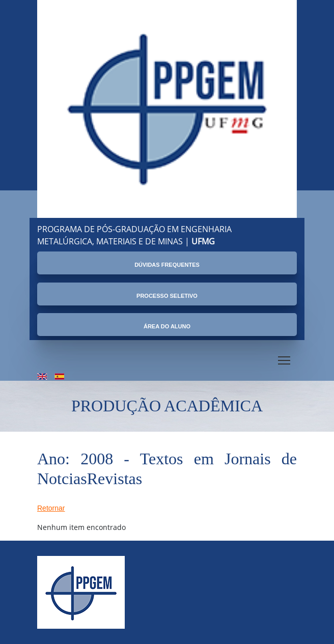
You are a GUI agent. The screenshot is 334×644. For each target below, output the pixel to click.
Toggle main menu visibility (285, 358)
